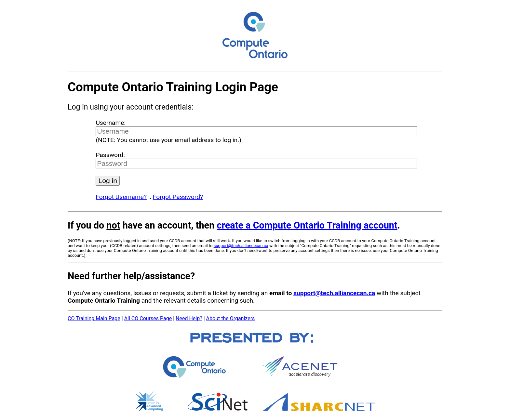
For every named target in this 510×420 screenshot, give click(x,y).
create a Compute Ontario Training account (307, 225)
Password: (110, 155)
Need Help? (189, 318)
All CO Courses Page (148, 318)
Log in (108, 181)
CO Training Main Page (94, 318)
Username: (111, 123)
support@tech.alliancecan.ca (241, 246)
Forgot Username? (121, 197)
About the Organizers (231, 318)
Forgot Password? (178, 197)
